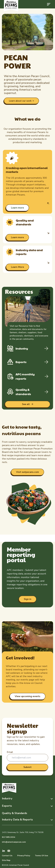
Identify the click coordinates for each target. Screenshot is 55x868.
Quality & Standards (15, 813)
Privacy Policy (24, 856)
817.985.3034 (9, 837)
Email (10, 752)
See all (26, 404)
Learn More (17, 267)
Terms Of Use (41, 856)
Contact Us (7, 856)
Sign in (28, 599)
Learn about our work (20, 101)
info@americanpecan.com (14, 842)
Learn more (17, 208)
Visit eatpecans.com (27, 472)
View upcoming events (27, 696)
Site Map (6, 860)
